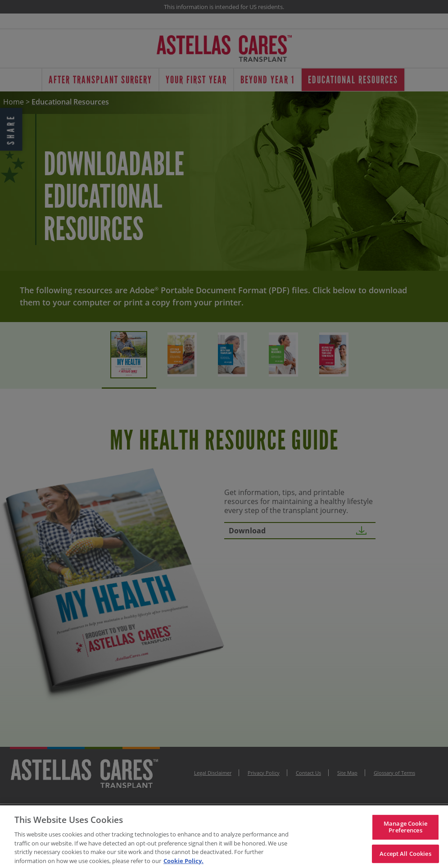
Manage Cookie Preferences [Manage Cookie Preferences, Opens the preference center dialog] (405, 830)
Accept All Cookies (405, 857)
